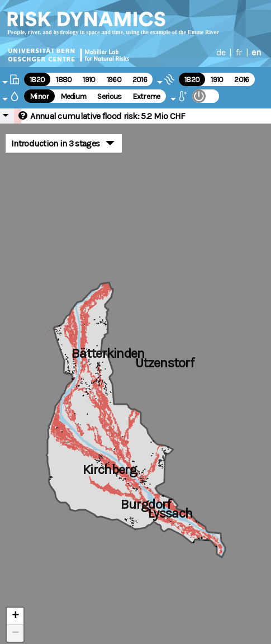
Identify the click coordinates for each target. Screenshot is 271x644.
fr (239, 52)
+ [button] (15, 616)
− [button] (15, 633)
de (221, 52)
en (256, 52)
